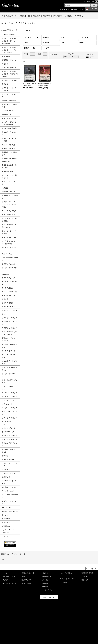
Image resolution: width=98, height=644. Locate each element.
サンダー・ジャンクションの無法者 (9, 123)
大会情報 (45, 587)
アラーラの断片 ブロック (9, 381)
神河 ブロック (7, 404)
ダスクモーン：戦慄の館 (9, 106)
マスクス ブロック (9, 428)
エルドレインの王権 (9, 292)
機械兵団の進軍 (8, 171)
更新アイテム (27, 580)
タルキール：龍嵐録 (9, 80)
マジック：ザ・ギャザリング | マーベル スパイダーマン (9, 50)
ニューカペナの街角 (9, 211)
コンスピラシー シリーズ (9, 465)
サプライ (5, 536)
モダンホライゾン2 (9, 237)
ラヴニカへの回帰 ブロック (9, 356)
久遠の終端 (6, 56)
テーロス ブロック (9, 351)
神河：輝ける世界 (8, 215)
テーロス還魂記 (8, 288)
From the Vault (8, 491)
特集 (24, 576)
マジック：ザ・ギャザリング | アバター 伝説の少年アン (9, 41)
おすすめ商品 (27, 583)
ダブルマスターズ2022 (10, 197)
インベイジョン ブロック (9, 423)
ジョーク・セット (8, 473)
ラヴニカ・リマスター (9, 133)
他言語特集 (6, 526)
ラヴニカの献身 (8, 303)
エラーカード (7, 522)
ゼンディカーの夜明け (9, 269)
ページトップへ (93, 569)
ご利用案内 (85, 576)
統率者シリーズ (8, 477)
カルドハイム (7, 254)
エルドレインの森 (8, 145)
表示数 (26, 54)
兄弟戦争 (5, 188)
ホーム (5, 573)
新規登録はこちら (77, 10)
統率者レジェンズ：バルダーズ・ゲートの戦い (9, 204)
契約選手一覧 (46, 576)
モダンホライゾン (8, 295)
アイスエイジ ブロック (9, 444)
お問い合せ (85, 580)
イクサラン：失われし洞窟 (9, 140)
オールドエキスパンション (9, 451)
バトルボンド (7, 470)
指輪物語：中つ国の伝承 (9, 154)
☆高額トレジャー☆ (9, 60)
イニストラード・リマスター (9, 89)
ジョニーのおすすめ (9, 68)
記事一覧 (45, 580)
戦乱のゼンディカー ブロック (9, 339)
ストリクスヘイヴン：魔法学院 (8, 242)
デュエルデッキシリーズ (9, 482)
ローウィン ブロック (9, 393)
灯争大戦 (5, 299)
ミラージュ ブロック (9, 439)
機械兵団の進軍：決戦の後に (9, 166)
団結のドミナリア (8, 192)
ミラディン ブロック (9, 408)
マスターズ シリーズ (9, 310)
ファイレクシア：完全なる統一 (9, 176)
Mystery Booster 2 (10, 101)
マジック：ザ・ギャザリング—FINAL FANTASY (10, 74)
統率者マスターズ (8, 149)
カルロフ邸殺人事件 (9, 128)
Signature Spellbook (10, 496)
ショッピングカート (10, 583)
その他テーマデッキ (9, 487)
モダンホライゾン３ (9, 118)
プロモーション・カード (9, 502)
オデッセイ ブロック (9, 418)
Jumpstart (6, 274)
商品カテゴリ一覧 (28, 573)
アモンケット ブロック (9, 323)
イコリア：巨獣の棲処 (9, 283)
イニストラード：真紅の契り (9, 220)
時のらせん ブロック (9, 397)
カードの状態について (68, 574)
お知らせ (45, 573)
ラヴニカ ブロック (9, 400)
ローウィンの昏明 (8, 35)
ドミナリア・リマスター (9, 183)
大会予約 (5, 64)
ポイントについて (67, 579)
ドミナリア (6, 314)
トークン (5, 515)
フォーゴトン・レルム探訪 (9, 232)
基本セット (6, 456)
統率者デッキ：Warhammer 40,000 (10, 160)
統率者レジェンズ (8, 264)
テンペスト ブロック (9, 436)
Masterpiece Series (10, 511)
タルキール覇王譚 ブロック (9, 346)
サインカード (7, 519)
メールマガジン (47, 590)
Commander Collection (10, 259)
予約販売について (67, 582)
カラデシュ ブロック (9, 328)
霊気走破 (5, 84)
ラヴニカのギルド (8, 307)
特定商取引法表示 (87, 573)
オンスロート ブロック (9, 413)
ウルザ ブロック (8, 432)
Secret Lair (6, 507)
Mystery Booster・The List (10, 531)
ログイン (64, 10)
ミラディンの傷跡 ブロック (9, 369)
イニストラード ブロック (9, 362)
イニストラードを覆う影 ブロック (9, 333)
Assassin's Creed (9, 114)
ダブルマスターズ (8, 278)
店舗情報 (45, 583)
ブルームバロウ (8, 111)
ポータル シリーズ (9, 460)
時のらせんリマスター (9, 249)
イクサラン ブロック (9, 318)
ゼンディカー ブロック (9, 375)
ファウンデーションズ (9, 96)
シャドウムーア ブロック (9, 388)
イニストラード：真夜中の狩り (9, 226)
